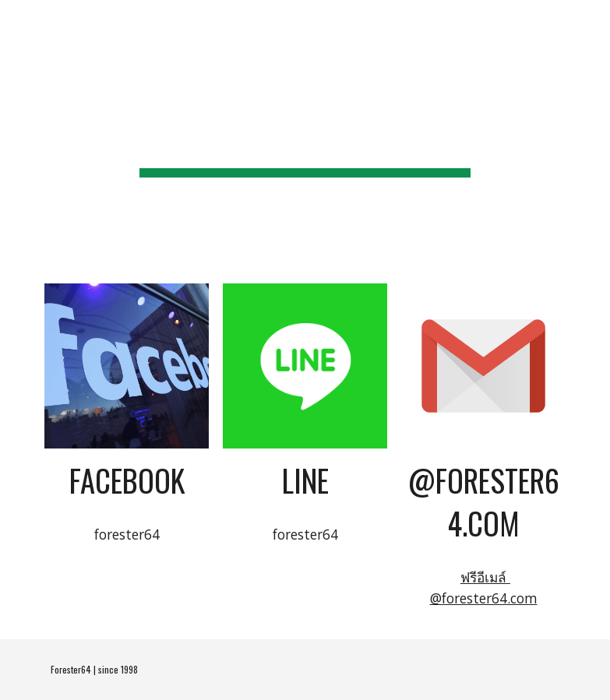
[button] (591, 22)
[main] (305, 132)
